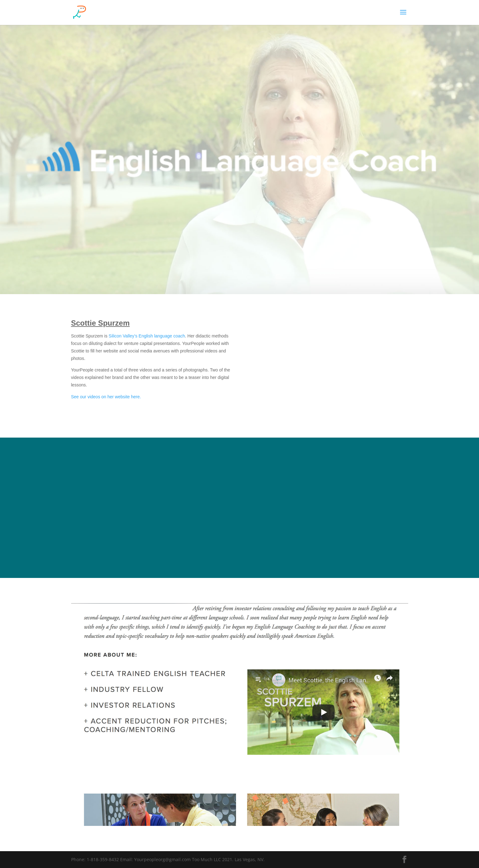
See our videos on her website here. (106, 397)
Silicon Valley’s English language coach (147, 336)
